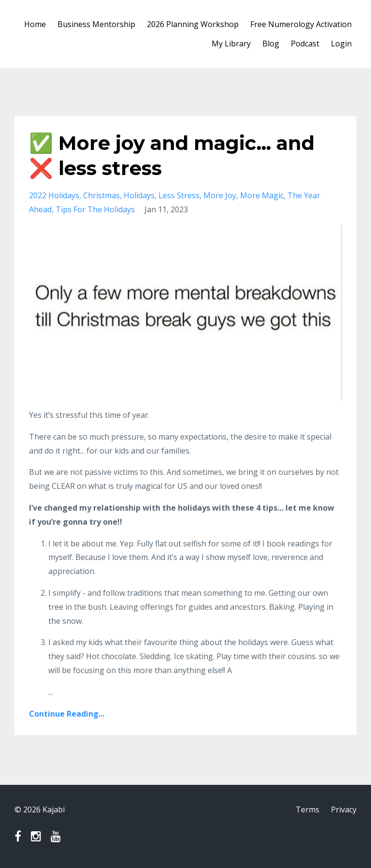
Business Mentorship (96, 24)
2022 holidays (54, 195)
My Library (231, 44)
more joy (220, 195)
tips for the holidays (95, 209)
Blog (271, 44)
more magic (262, 195)
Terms (307, 809)
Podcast (305, 44)
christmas (101, 195)
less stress (179, 195)
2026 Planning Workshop (193, 24)
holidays (139, 195)
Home (35, 24)
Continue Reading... (67, 714)
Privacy (344, 809)
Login (341, 44)
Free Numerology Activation (301, 24)
